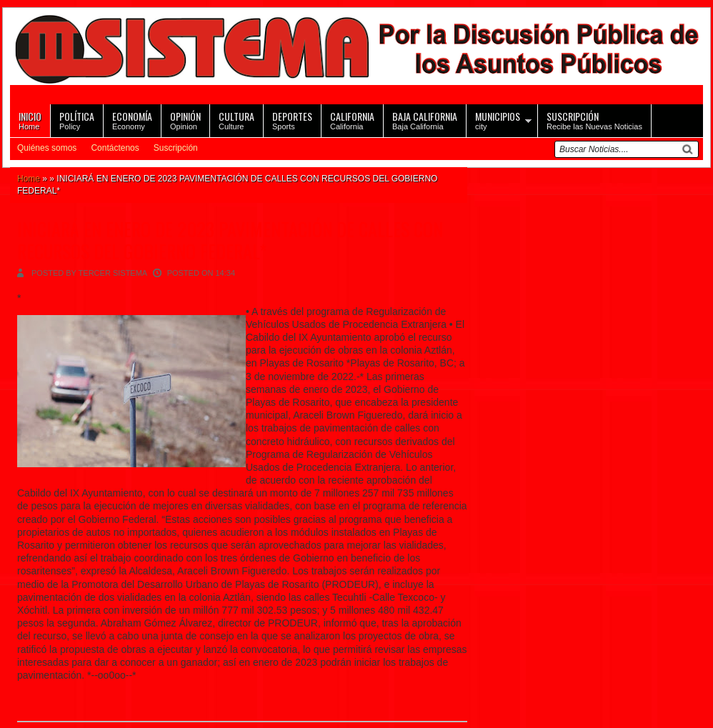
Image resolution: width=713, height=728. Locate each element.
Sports (292, 120)
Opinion (185, 120)
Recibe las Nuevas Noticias (594, 120)
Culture (236, 120)
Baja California (425, 120)
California (352, 120)
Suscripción (176, 148)
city (498, 120)
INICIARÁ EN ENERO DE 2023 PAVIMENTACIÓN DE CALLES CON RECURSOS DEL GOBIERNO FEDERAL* (230, 240)
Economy (132, 120)
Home (30, 120)
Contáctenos (115, 148)
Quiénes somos (47, 148)
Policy (77, 120)
